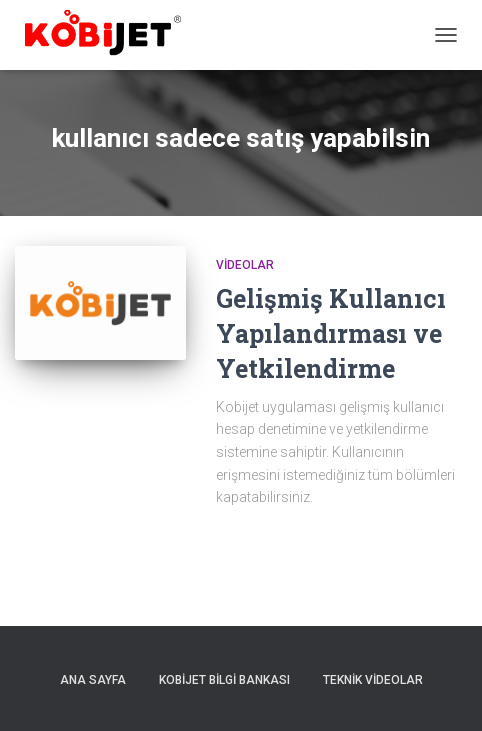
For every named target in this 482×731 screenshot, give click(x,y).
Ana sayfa (93, 680)
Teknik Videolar (373, 680)
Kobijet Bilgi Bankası (224, 680)
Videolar (245, 265)
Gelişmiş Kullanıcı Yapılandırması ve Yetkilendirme (331, 333)
